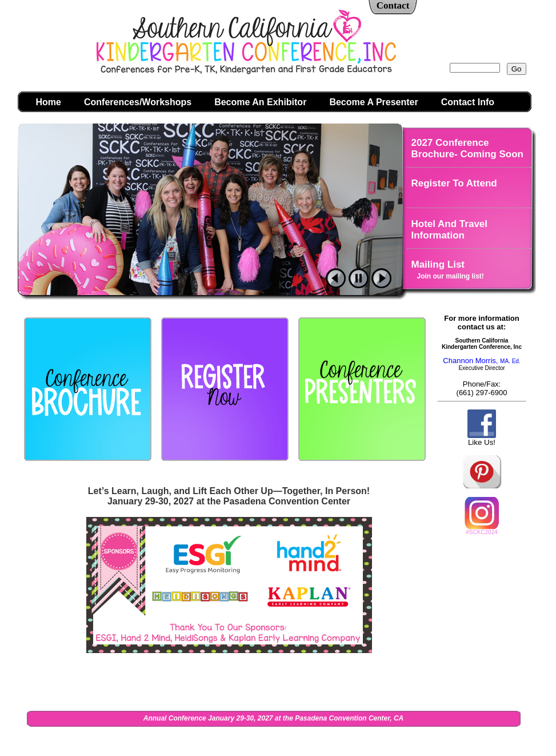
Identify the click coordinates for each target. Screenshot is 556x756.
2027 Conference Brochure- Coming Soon (467, 148)
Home (49, 102)
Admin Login (420, 740)
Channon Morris (469, 361)
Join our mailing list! (451, 276)
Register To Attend (454, 183)
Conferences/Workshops (138, 102)
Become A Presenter (373, 102)
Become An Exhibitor (260, 102)
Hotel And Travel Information (450, 230)
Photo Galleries (447, 305)
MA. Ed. (508, 361)
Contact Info (468, 102)
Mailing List (438, 264)
